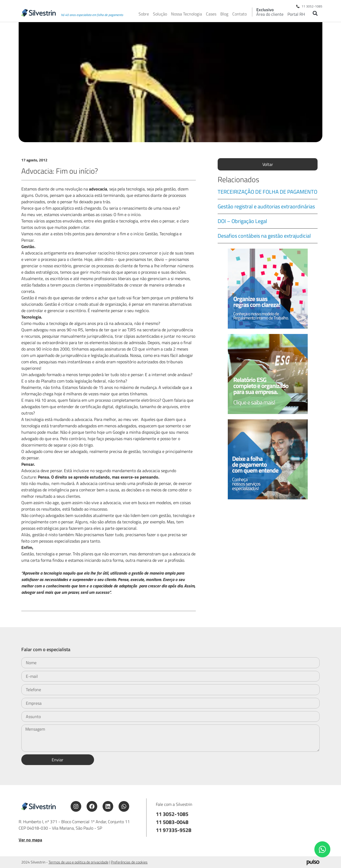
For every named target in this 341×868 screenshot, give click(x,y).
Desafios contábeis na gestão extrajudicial (264, 236)
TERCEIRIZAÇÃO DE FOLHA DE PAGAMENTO (267, 192)
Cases (211, 14)
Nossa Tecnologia (186, 14)
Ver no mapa (30, 840)
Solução (160, 14)
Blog (224, 14)
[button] (315, 13)
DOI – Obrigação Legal (242, 221)
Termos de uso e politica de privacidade (78, 862)
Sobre (144, 14)
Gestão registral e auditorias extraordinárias (266, 206)
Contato (239, 14)
